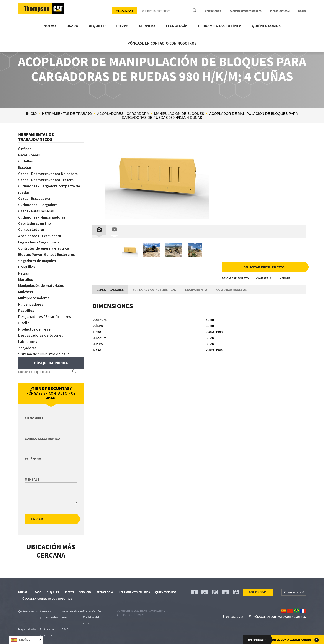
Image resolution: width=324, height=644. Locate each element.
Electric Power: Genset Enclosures (47, 252)
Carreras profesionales (246, 11)
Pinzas (24, 270)
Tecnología (176, 26)
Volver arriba (293, 587)
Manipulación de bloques (179, 114)
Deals (302, 11)
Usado (72, 26)
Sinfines (25, 149)
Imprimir (285, 278)
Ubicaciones (213, 11)
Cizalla (24, 318)
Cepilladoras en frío (35, 221)
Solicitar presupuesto (264, 267)
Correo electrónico (42, 433)
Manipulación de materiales (41, 282)
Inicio (31, 114)
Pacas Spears (29, 155)
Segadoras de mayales (37, 258)
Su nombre (34, 413)
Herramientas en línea (219, 26)
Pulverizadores (31, 300)
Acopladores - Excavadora (40, 234)
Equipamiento (196, 290)
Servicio (147, 26)
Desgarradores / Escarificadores (45, 312)
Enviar (37, 513)
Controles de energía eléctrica (44, 246)
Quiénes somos (266, 26)
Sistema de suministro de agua (44, 348)
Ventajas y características (154, 290)
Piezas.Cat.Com (280, 11)
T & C (65, 624)
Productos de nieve (35, 324)
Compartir (264, 278)
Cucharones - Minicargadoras (42, 215)
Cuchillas (26, 161)
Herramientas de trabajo (67, 114)
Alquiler (97, 26)
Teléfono (33, 454)
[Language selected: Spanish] (26, 640)
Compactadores (32, 228)
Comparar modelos (231, 290)
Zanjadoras (27, 343)
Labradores (28, 337)
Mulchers (26, 288)
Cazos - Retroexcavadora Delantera (48, 173)
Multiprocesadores (34, 294)
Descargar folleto (235, 278)
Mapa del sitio (27, 624)
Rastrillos (26, 306)
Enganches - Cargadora (38, 239)
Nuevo (50, 26)
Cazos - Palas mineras (36, 209)
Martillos (25, 276)
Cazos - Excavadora (34, 197)
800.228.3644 (124, 11)
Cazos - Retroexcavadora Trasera (46, 179)
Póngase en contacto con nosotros (162, 43)
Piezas (122, 26)
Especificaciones (110, 290)
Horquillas (27, 264)
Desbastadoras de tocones (41, 330)
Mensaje (32, 474)
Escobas (25, 167)
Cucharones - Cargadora (38, 203)
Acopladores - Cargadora (123, 114)
